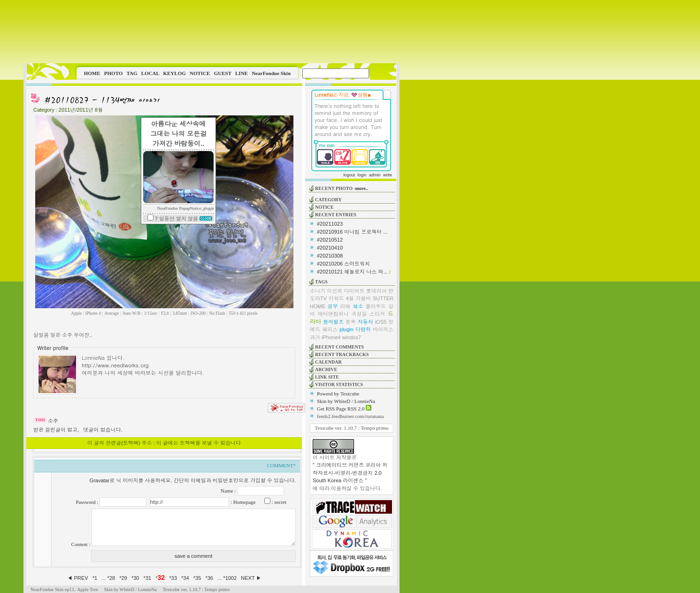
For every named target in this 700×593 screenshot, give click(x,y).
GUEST (223, 73)
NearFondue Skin (271, 73)
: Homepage (242, 502)
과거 (315, 337)
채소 (358, 306)
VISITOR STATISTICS (339, 384)
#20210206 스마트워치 (343, 264)
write (388, 175)
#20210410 (330, 248)
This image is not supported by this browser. (212, 32)
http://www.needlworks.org (115, 365)
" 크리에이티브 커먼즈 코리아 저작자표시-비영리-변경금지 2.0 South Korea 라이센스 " (350, 473)
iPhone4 (331, 337)
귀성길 (359, 314)
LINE (242, 73)
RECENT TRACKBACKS (342, 354)
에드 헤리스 (324, 329)
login (362, 175)
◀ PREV (78, 578)
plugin (346, 329)
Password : (88, 502)
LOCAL (150, 73)
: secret (278, 502)
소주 (53, 421)
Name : (229, 491)
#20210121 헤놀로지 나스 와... (352, 272)
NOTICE (200, 73)
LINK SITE (327, 377)
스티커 (377, 314)
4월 (350, 298)
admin (375, 175)
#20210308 (330, 256)
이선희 (335, 291)
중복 (351, 322)
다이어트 (354, 291)
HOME (92, 73)
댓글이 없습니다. (103, 430)
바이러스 (383, 329)
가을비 (363, 298)
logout (349, 175)
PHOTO (114, 73)
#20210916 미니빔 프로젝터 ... (352, 232)
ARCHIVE (326, 369)
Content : (81, 544)
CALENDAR (328, 362)
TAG (132, 73)
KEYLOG (174, 73)
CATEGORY (328, 200)
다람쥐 (363, 329)
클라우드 (376, 306)
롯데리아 (377, 291)
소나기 (318, 291)
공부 (333, 306)
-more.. (361, 188)
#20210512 (330, 240)
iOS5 (381, 322)
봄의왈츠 (333, 322)
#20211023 (330, 224)
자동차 (365, 322)
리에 (346, 306)
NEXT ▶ (251, 578)
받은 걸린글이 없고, (56, 430)
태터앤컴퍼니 (333, 314)
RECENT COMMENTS (339, 347)
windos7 (352, 337)
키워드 (336, 298)
